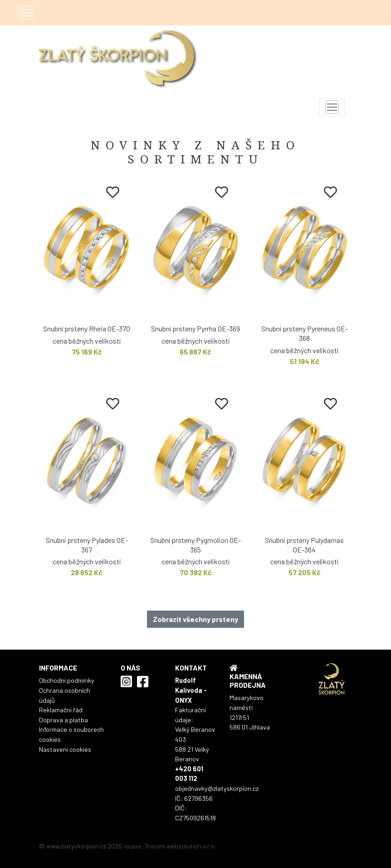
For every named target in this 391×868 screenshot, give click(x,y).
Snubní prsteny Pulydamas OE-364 (304, 545)
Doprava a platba (64, 720)
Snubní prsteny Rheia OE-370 (87, 328)
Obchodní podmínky (67, 680)
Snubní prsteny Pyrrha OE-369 (195, 328)
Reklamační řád (61, 710)
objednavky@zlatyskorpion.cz (217, 788)
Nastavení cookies (65, 749)
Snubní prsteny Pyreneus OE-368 (305, 333)
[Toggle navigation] (27, 13)
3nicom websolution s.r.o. (180, 846)
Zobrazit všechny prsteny (195, 619)
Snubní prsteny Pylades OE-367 (87, 545)
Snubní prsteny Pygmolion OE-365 (195, 545)
